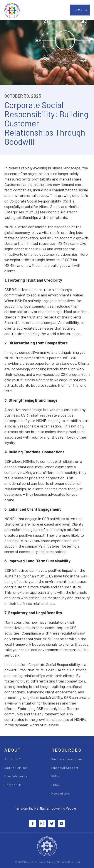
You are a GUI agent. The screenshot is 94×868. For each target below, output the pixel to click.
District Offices (16, 768)
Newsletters (61, 793)
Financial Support (65, 768)
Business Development (68, 759)
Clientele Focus (16, 776)
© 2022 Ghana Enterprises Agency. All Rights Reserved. (48, 862)
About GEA (13, 759)
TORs (55, 785)
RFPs (55, 776)
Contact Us (13, 785)
